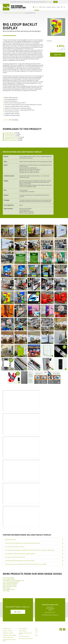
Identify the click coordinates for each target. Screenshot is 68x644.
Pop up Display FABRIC (8, 578)
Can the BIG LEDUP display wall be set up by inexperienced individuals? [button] (34, 543)
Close (55, 2)
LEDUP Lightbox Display (9, 589)
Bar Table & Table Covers (24, 636)
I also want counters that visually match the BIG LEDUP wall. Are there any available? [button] (34, 564)
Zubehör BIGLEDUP (8, 136)
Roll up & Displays (23, 631)
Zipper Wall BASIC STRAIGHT (10, 585)
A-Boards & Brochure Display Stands (9, 640)
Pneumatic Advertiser (7, 631)
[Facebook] (61, 629)
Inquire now (58, 55)
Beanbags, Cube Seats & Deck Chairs (25, 634)
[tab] (34, 540)
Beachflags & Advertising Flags (9, 635)
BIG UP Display (6, 588)
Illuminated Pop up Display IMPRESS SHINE (13, 581)
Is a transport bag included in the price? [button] (34, 547)
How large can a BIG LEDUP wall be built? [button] (34, 557)
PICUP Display (6, 591)
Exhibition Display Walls (19, 13)
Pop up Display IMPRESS (9, 579)
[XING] (64, 629)
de (64, 7)
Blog (36, 629)
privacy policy (49, 2)
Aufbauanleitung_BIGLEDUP (10, 137)
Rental (41, 7)
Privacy (37, 635)
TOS (36, 633)
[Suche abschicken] (62, 7)
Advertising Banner (23, 629)
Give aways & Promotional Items (26, 639)
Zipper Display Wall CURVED (10, 586)
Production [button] (49, 7)
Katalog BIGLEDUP (8, 133)
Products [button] (37, 7)
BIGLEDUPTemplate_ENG (10, 140)
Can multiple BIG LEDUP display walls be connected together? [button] (34, 554)
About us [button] (54, 7)
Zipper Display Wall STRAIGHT (10, 584)
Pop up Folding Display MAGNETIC (11, 582)
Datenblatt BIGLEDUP (9, 134)
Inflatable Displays (7, 629)
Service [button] (44, 7)
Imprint (37, 631)
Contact (58, 7)
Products (10, 13)
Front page (5, 13)
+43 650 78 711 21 (50, 612)
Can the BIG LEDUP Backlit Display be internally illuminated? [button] (34, 561)
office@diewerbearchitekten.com (50, 615)
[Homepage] (33, 7)
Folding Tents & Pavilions (8, 633)
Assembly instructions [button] (34, 540)
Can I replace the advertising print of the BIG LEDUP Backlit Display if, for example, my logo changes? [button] (34, 550)
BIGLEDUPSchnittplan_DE (10, 139)
